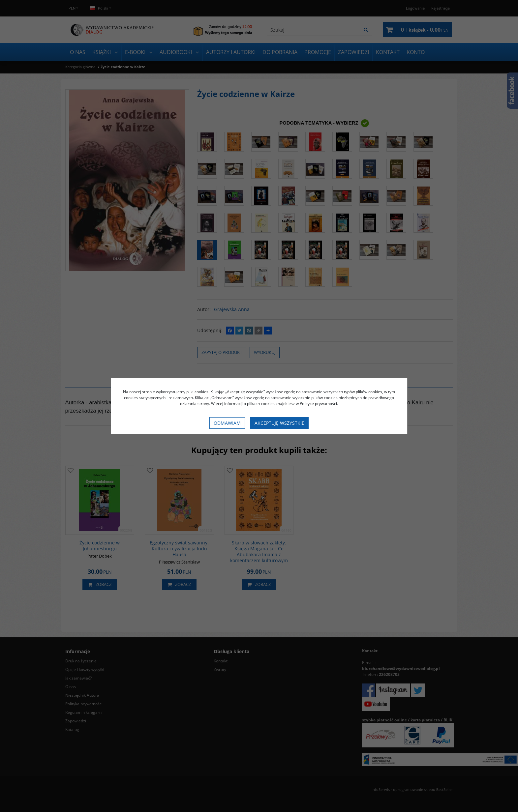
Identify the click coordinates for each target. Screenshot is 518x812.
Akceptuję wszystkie (279, 423)
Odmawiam (227, 423)
